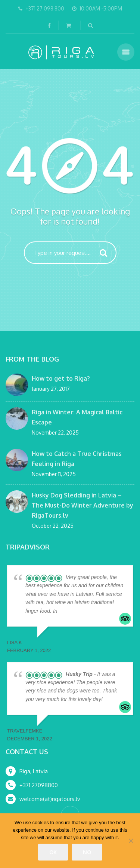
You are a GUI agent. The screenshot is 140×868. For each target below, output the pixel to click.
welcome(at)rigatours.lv (50, 799)
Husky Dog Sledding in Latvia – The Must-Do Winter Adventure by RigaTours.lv (83, 505)
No (87, 852)
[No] (131, 841)
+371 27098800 (39, 785)
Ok (53, 852)
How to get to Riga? (61, 378)
